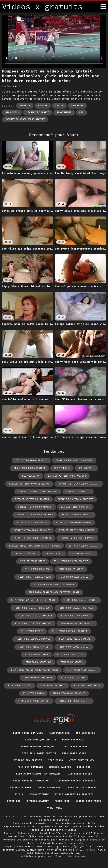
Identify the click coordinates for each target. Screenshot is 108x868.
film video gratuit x (87, 685)
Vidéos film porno (88, 801)
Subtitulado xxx (38, 853)
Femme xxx (14, 801)
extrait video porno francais (32, 530)
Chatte (59, 106)
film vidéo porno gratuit (74, 701)
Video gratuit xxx (82, 760)
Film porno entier (79, 774)
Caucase (43, 106)
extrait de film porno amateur (67, 476)
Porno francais (73, 740)
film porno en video (71, 569)
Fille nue (84, 767)
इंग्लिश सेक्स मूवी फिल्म (67, 850)
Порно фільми (14, 846)
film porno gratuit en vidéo (32, 608)
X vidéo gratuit (38, 801)
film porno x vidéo (20, 685)
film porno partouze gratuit (69, 631)
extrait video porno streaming (32, 538)
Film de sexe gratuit (83, 787)
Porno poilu (54, 808)
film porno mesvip (32, 631)
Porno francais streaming (31, 781)
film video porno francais (69, 693)
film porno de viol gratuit (71, 561)
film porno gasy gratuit (75, 577)
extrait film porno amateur (35, 507)
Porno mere (62, 801)
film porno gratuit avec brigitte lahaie (54, 592)
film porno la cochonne (75, 616)
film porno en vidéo (37, 569)
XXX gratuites (85, 733)
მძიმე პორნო (46, 850)
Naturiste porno (21, 787)
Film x (19, 794)
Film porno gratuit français (75, 781)
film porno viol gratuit (82, 670)
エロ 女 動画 (88, 850)
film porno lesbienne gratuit (33, 623)
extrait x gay (54, 553)
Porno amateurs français (38, 746)
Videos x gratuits (56, 846)
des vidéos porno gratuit (29, 468)
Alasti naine (33, 846)
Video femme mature (74, 746)
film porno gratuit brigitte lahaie (33, 600)
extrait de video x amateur (32, 499)
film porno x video (73, 678)
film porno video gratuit (34, 647)
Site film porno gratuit (39, 753)
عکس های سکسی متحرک (66, 853)
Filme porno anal (50, 787)
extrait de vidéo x (78, 491)
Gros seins (12, 112)
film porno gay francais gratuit (54, 585)
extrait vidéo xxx (25, 553)
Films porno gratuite (28, 733)
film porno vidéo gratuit (74, 647)
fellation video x (82, 553)
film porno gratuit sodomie (35, 616)
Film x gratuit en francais (74, 794)
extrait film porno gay (75, 507)
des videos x (86, 468)
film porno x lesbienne (38, 678)
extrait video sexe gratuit (77, 538)
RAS (81, 112)
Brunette (25, 106)
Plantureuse (64, 112)
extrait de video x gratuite (75, 499)
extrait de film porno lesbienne (29, 484)
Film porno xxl (59, 733)
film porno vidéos (71, 662)
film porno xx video (53, 685)
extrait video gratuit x (32, 523)
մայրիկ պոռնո (26, 850)
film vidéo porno (33, 693)
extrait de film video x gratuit (79, 484)
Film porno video (74, 753)
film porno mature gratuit (77, 623)
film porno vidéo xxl (70, 654)
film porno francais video (35, 577)
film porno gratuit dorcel (81, 600)
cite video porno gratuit (31, 460)
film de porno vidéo (32, 561)
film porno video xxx (39, 662)
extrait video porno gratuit (77, 530)
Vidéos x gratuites (38, 856)
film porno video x (37, 654)
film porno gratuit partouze (76, 608)
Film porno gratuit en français (38, 774)
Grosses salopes (60, 767)
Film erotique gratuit (41, 740)
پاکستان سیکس (79, 846)
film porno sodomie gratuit (33, 639)
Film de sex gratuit (28, 760)
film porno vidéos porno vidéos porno (35, 670)
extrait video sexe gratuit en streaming (34, 546)
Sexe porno (55, 760)
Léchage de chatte (38, 112)
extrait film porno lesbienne (35, 515)
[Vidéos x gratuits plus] (103, 7)
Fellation (77, 106)
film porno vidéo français (75, 639)
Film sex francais (30, 767)
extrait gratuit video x (77, 515)
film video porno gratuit (34, 701)
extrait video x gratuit (84, 546)
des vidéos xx (31, 476)
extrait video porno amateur (73, 523)
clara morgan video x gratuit (74, 460)
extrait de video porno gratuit (25, 119)
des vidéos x (62, 468)
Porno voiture (39, 794)
